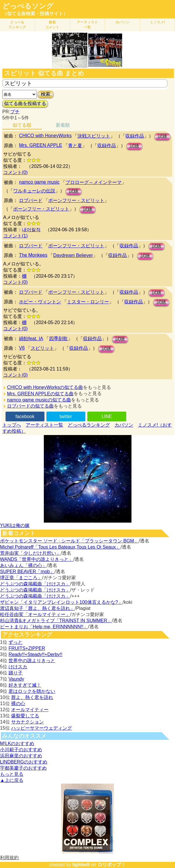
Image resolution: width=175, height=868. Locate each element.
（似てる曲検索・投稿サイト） (35, 14)
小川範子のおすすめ (21, 750)
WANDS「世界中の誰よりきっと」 (37, 559)
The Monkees (33, 255)
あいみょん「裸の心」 (23, 565)
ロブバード (31, 200)
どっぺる (17, 25)
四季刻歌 (58, 339)
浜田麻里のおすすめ (21, 756)
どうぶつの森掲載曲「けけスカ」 (35, 584)
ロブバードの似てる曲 (30, 406)
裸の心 (18, 703)
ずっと (15, 642)
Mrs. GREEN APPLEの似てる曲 (40, 394)
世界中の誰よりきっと (32, 661)
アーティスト (87, 25)
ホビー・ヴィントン (40, 302)
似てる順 (22, 125)
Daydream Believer (73, 255)
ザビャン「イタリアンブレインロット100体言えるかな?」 (61, 602)
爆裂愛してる (25, 716)
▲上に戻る (12, 780)
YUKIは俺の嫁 (15, 525)
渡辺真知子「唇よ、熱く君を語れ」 (37, 608)
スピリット (42, 348)
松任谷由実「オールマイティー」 (35, 614)
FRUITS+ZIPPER (27, 648)
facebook (25, 416)
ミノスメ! (157, 22)
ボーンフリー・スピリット (76, 200)
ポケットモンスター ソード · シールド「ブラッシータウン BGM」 (69, 541)
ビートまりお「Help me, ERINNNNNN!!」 (44, 627)
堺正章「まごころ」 (21, 578)
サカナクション (27, 722)
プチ (15, 112)
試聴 (162, 136)
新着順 (63, 125)
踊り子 (15, 673)
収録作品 (135, 136)
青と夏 (75, 146)
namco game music (39, 182)
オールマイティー (30, 710)
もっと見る (12, 774)
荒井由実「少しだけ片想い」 (30, 553)
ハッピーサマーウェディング (41, 728)
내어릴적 (31, 230)
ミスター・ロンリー (88, 302)
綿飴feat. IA (31, 339)
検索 (46, 94)
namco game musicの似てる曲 (39, 400)
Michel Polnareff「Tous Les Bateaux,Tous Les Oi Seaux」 (60, 547)
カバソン (122, 22)
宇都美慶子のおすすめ (23, 768)
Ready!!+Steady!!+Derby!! (35, 654)
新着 (52, 25)
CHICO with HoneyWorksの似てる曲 (45, 387)
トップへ (12, 425)
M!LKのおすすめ (17, 743)
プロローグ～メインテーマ (93, 182)
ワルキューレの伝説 (34, 191)
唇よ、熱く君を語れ (32, 697)
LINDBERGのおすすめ (24, 762)
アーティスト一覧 (44, 425)
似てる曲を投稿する (25, 104)
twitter (66, 416)
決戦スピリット (94, 136)
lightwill (81, 865)
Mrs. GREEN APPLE (41, 145)
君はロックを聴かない (32, 691)
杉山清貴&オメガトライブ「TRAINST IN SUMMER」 (56, 621)
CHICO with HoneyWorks (45, 136)
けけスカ (18, 667)
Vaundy (16, 679)
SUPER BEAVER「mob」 (27, 572)
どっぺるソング (28, 6)
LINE (107, 416)
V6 (22, 348)
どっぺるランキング (89, 425)
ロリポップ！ (112, 865)
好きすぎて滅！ (25, 685)
